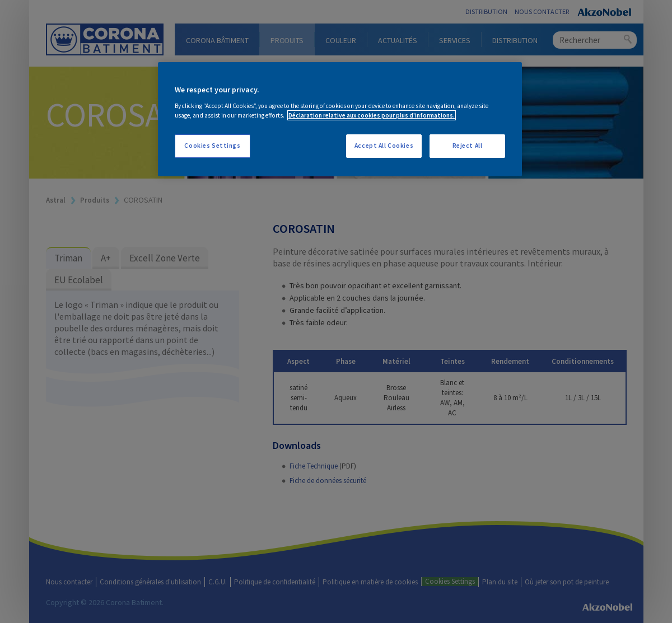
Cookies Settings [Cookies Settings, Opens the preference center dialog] (212, 146)
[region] (340, 119)
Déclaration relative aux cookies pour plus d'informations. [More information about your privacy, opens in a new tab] (372, 115)
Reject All (468, 146)
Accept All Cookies (384, 146)
